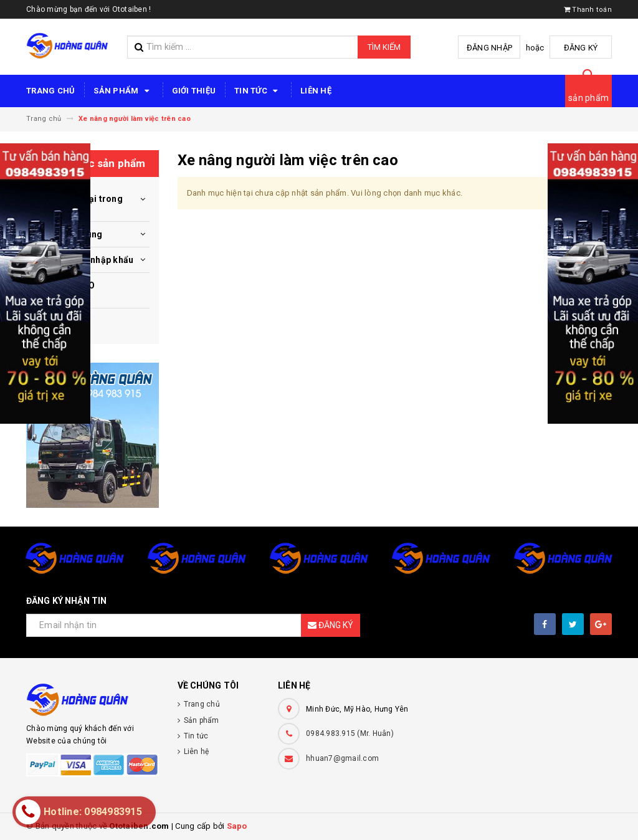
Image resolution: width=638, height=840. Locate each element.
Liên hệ (316, 91)
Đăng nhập (489, 48)
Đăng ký (581, 48)
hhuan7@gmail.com (342, 758)
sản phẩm (588, 98)
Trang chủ (50, 91)
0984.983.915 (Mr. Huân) (350, 733)
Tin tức (258, 91)
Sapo (237, 826)
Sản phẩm (123, 91)
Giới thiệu (194, 91)
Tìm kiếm (384, 47)
